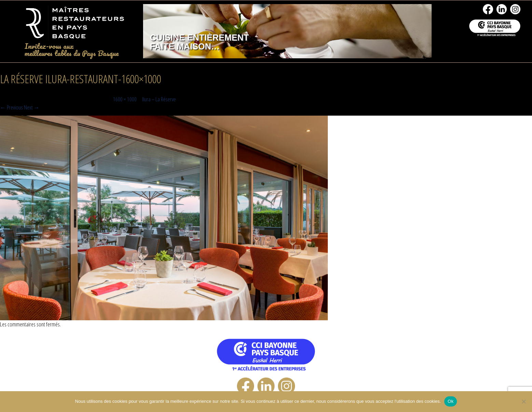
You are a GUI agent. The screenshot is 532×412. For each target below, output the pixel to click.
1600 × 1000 (125, 99)
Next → (32, 107)
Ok (451, 401)
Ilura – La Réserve (159, 99)
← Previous (11, 107)
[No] (523, 401)
